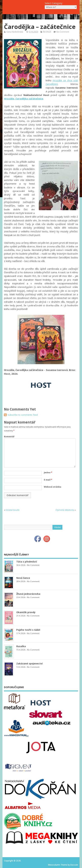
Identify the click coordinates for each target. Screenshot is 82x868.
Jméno (48, 473)
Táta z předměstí (27, 562)
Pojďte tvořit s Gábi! (28, 630)
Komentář (9, 437)
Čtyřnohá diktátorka (65, 510)
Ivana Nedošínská (15, 32)
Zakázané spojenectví (29, 663)
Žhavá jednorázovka (28, 594)
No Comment (63, 32)
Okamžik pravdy (26, 612)
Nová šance (23, 578)
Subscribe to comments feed (23, 415)
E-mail (48, 480)
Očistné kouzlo (13, 510)
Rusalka (21, 646)
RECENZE (47, 32)
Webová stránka (53, 487)
